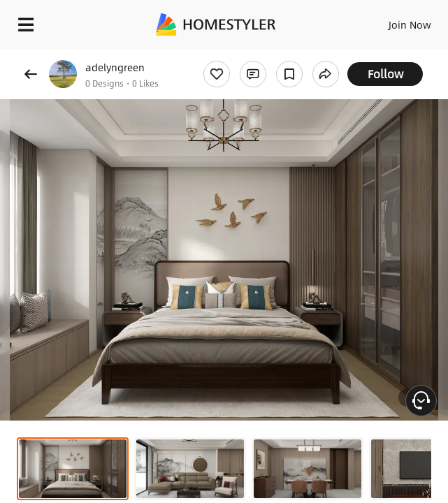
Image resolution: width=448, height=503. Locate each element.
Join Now (410, 24)
